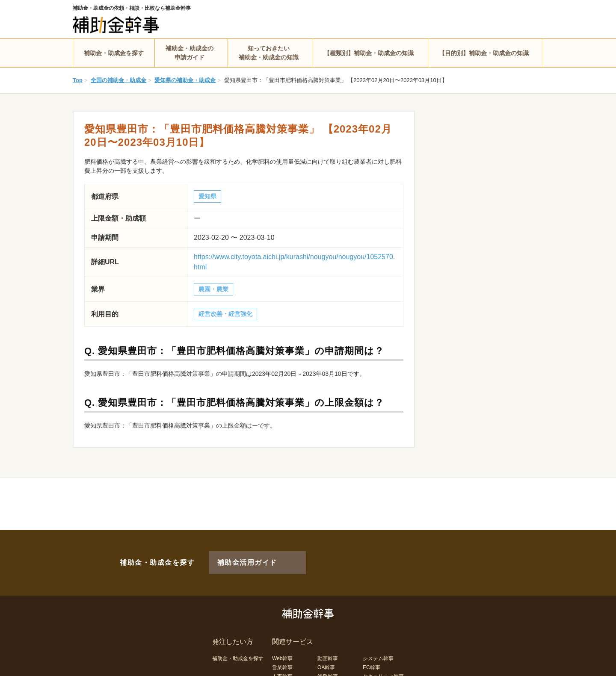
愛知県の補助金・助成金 (185, 80)
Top (78, 80)
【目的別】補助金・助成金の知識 (484, 53)
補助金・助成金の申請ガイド (190, 53)
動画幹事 (328, 644)
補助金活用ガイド (235, 555)
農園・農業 (213, 289)
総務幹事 (328, 662)
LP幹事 (326, 671)
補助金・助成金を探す (114, 53)
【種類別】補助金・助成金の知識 (369, 53)
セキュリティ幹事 (383, 662)
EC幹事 (372, 653)
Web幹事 (282, 644)
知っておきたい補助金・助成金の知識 (269, 53)
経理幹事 (282, 671)
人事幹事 (282, 662)
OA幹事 (326, 653)
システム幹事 (378, 644)
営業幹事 (282, 653)
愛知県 (207, 196)
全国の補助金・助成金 (118, 80)
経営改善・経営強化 (225, 314)
